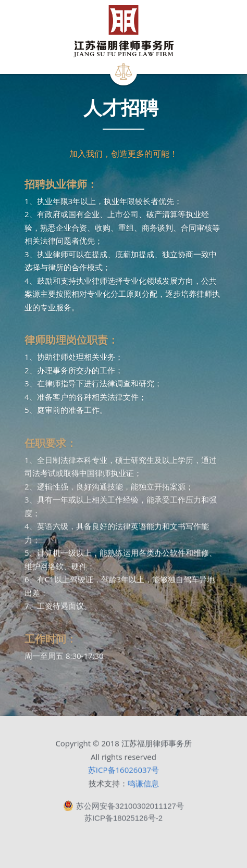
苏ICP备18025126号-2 (123, 821)
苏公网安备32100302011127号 (123, 810)
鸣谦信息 (143, 787)
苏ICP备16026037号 (123, 774)
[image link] (123, 31)
